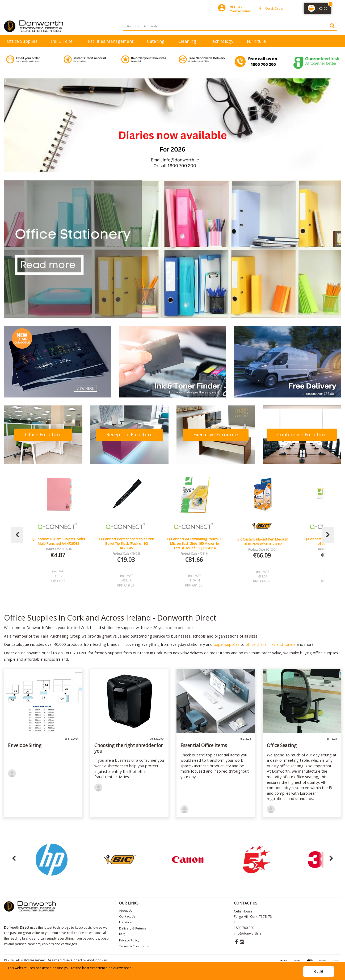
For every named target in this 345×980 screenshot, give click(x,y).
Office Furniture (43, 434)
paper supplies (227, 644)
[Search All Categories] (230, 26)
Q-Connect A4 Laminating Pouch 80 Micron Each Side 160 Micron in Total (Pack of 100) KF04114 (263, 544)
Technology (222, 41)
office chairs (256, 644)
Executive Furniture (216, 434)
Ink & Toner (63, 41)
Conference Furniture (302, 434)
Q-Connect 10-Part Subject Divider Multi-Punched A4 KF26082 (127, 541)
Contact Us (127, 916)
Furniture (256, 41)
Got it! (319, 971)
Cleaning (187, 41)
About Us (126, 910)
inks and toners (282, 644)
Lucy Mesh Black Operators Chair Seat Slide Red (58, 541)
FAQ (122, 934)
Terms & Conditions (134, 946)
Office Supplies (22, 41)
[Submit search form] (332, 26)
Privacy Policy (129, 940)
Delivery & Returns (133, 928)
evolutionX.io (97, 960)
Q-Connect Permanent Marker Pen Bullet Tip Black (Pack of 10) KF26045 (195, 544)
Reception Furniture (129, 434)
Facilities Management (111, 41)
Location (126, 922)
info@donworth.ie (248, 933)
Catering (156, 41)
